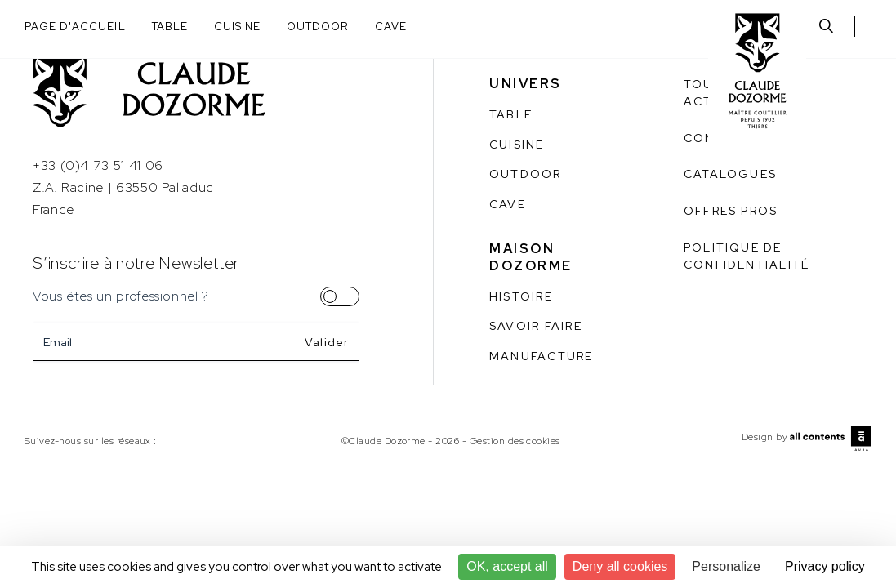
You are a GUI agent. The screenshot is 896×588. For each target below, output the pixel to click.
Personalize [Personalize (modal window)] (726, 566)
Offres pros (731, 211)
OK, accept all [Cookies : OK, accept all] (507, 566)
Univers (526, 84)
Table (170, 27)
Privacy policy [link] (825, 566)
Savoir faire (536, 326)
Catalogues (730, 174)
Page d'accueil (75, 27)
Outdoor (318, 27)
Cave (391, 27)
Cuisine (237, 27)
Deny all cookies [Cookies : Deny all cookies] (620, 566)
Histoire (521, 296)
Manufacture (542, 356)
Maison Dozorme (531, 257)
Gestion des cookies (515, 441)
